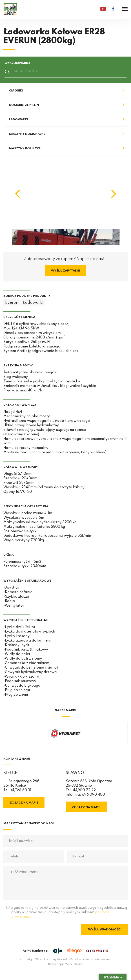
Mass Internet (74, 964)
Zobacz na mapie (24, 803)
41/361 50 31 (21, 790)
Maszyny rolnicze (25, 148)
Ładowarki (19, 120)
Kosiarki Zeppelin (24, 105)
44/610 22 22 (84, 790)
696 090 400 (93, 795)
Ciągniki (16, 91)
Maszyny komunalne (27, 134)
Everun (12, 303)
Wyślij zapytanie (65, 271)
